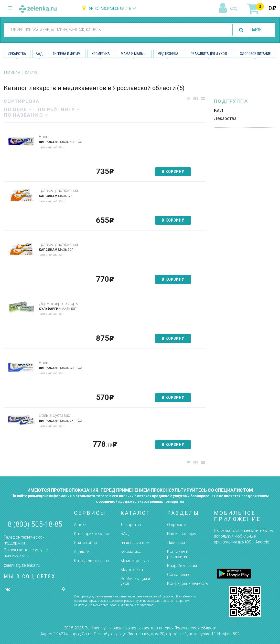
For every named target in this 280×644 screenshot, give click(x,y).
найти (255, 30)
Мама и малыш (134, 54)
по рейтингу (59, 109)
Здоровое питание (255, 54)
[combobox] (115, 30)
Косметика (101, 54)
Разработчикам (182, 566)
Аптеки (80, 525)
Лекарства (17, 54)
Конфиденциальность (188, 583)
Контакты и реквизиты (178, 554)
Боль (44, 137)
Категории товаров (92, 534)
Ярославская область (110, 9)
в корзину (173, 172)
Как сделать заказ (91, 561)
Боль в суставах (55, 415)
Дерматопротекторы (59, 304)
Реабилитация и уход (209, 54)
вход (234, 9)
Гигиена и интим (135, 543)
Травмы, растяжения (58, 190)
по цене (18, 109)
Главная (12, 73)
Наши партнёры (182, 534)
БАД (39, 54)
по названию (26, 115)
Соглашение (179, 575)
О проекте (177, 525)
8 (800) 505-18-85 (35, 524)
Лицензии (176, 543)
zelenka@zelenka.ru (22, 565)
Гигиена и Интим (67, 54)
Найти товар (85, 543)
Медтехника (168, 54)
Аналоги (82, 552)
